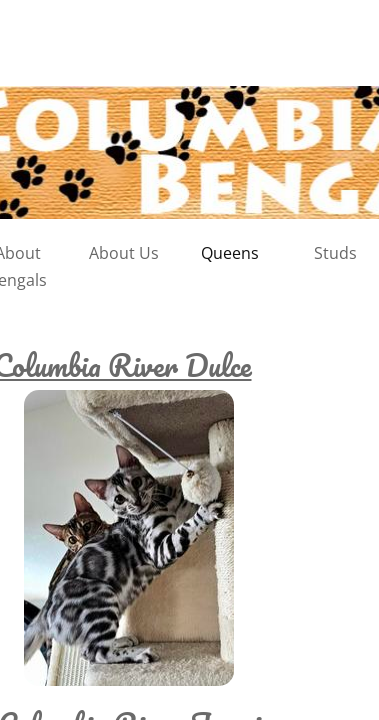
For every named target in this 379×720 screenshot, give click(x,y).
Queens (230, 253)
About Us (124, 253)
